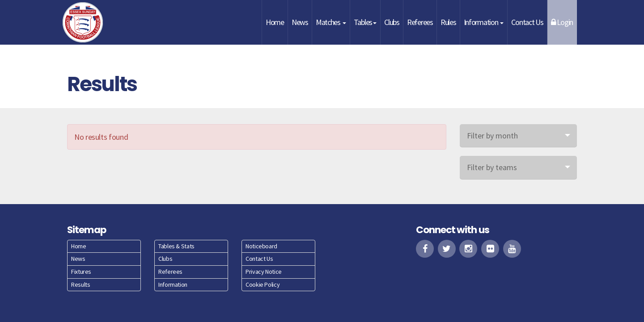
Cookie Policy (263, 284)
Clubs (392, 22)
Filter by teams (492, 167)
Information (484, 22)
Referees (420, 22)
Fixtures (81, 272)
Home (275, 22)
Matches (331, 22)
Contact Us (527, 22)
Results (80, 284)
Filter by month (492, 136)
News (300, 22)
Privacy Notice (264, 272)
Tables (365, 22)
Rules (448, 22)
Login (562, 22)
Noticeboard (261, 246)
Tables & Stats (176, 246)
